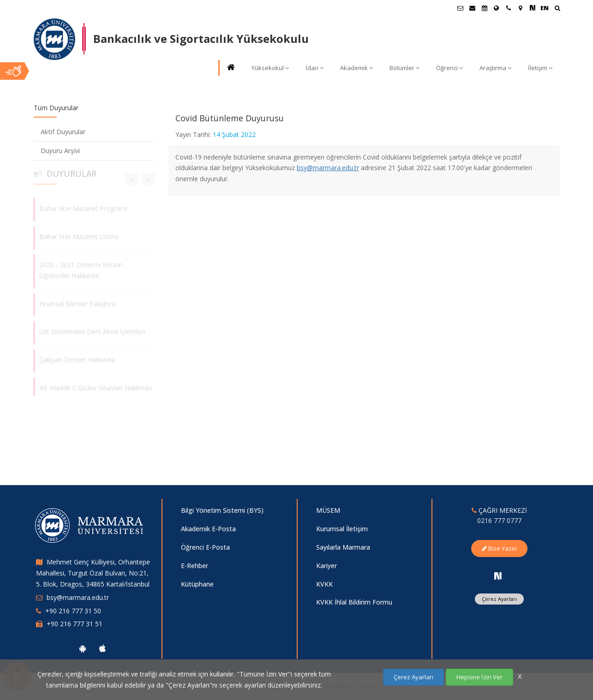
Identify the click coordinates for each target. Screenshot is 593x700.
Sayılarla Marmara (343, 547)
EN (545, 8)
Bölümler (404, 68)
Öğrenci (449, 68)
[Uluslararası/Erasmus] (497, 8)
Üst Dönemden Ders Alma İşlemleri (92, 329)
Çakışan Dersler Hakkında (77, 357)
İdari (314, 68)
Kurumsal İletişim (342, 529)
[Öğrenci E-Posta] (461, 8)
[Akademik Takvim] (485, 8)
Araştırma (495, 68)
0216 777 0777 (499, 520)
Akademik (356, 68)
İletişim (540, 68)
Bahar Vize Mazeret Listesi (79, 234)
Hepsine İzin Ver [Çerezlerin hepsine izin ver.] (479, 677)
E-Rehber (195, 566)
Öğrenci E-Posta (205, 547)
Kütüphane (197, 584)
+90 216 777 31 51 (75, 624)
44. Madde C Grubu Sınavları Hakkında (96, 385)
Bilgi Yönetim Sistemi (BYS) (222, 510)
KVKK (324, 584)
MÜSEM (328, 510)
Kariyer (326, 566)
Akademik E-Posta (208, 529)
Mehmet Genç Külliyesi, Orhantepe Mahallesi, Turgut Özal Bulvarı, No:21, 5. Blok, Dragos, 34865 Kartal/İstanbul (93, 573)
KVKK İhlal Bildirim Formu (354, 602)
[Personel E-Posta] (473, 8)
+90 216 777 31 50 (73, 611)
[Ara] (557, 9)
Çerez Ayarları (499, 599)
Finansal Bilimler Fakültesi (78, 301)
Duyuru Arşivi (60, 151)
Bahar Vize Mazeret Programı (83, 206)
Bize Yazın (499, 548)
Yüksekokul (270, 68)
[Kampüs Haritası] (521, 8)
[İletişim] (509, 8)
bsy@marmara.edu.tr (328, 168)
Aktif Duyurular (63, 132)
